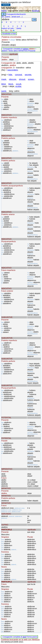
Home (4, 11)
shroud (22, 79)
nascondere (13, 70)
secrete (28, 75)
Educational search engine (20, 11)
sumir (4, 91)
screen (31, 79)
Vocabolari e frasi (9, 34)
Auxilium (36, 11)
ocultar (18, 86)
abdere (26, 49)
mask (4, 79)
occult (19, 84)
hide (10, 75)
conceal (18, 75)
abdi (24, 637)
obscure (13, 79)
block (11, 84)
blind (3, 84)
